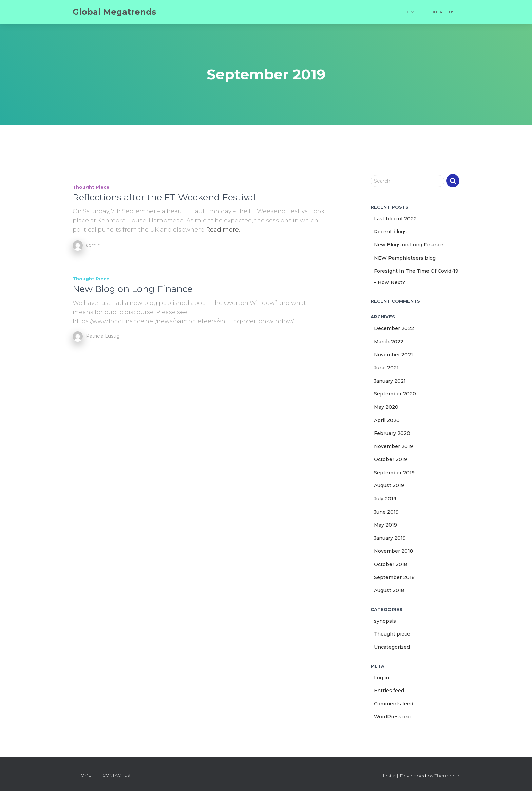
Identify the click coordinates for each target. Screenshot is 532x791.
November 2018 (393, 551)
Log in (382, 678)
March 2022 (389, 342)
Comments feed (394, 704)
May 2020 (386, 407)
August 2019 (389, 485)
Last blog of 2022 (395, 219)
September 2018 (394, 577)
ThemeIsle (447, 776)
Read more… (224, 229)
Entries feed (389, 691)
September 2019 (394, 473)
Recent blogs (390, 232)
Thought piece (91, 187)
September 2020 (395, 394)
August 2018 (389, 590)
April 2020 (387, 420)
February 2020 (392, 433)
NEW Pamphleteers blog (405, 258)
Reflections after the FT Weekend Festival (164, 197)
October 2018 (391, 564)
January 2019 (390, 538)
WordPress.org (392, 717)
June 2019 (386, 512)
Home (410, 12)
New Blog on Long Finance (132, 289)
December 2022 (394, 328)
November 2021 (393, 355)
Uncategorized (392, 647)
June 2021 (386, 368)
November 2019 (393, 446)
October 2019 (391, 459)
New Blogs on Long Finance (409, 245)
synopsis (385, 621)
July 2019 (385, 499)
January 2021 (390, 381)
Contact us (441, 12)
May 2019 (385, 525)
